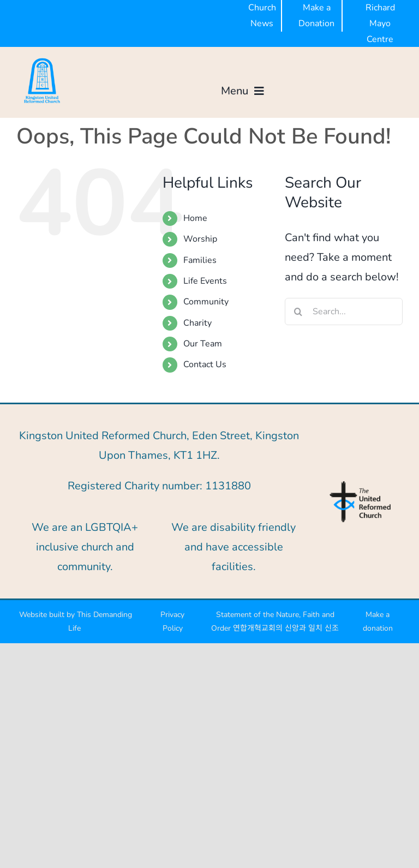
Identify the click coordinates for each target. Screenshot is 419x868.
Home (195, 218)
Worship (200, 239)
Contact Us (205, 364)
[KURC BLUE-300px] (42, 60)
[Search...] (344, 312)
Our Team (203, 344)
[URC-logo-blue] (360, 484)
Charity (197, 323)
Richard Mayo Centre (380, 23)
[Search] (298, 312)
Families (200, 260)
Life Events (205, 281)
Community (206, 302)
